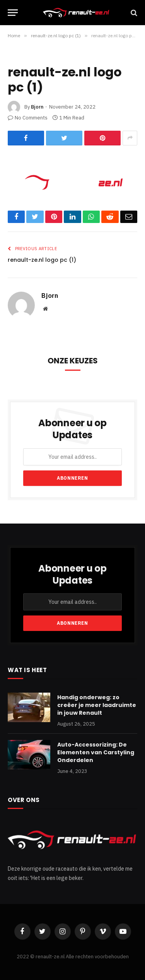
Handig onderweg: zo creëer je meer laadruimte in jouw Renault (97, 705)
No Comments (28, 118)
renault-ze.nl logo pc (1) (42, 260)
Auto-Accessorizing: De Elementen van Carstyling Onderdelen (96, 752)
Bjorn (37, 107)
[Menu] (13, 13)
